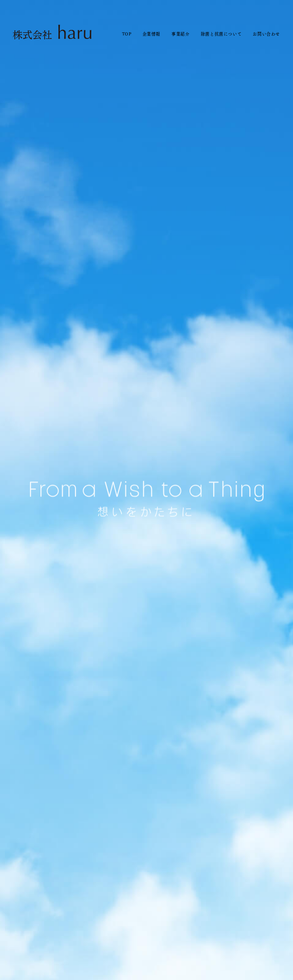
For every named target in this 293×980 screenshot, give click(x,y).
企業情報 (151, 34)
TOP (127, 34)
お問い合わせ (266, 34)
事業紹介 (180, 34)
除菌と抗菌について (221, 34)
